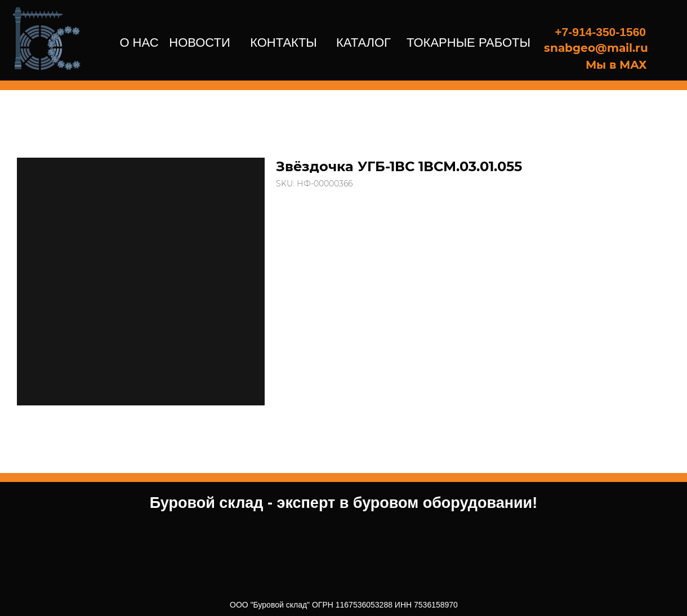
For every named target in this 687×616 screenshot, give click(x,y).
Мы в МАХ (616, 65)
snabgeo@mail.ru (596, 48)
